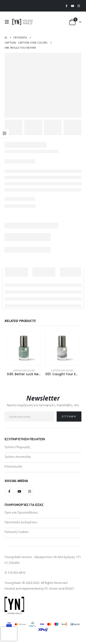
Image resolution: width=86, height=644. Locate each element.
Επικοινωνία (13, 466)
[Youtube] (72, 6)
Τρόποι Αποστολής (18, 457)
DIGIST (69, 588)
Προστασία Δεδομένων (21, 522)
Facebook (9, 492)
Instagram (29, 492)
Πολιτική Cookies (17, 532)
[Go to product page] (24, 348)
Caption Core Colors (24, 371)
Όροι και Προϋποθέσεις (21, 512)
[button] (8, 22)
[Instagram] (79, 6)
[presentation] (9, 634)
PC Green (51, 588)
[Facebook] (67, 6)
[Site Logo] (23, 22)
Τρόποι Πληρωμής (17, 447)
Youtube (19, 492)
